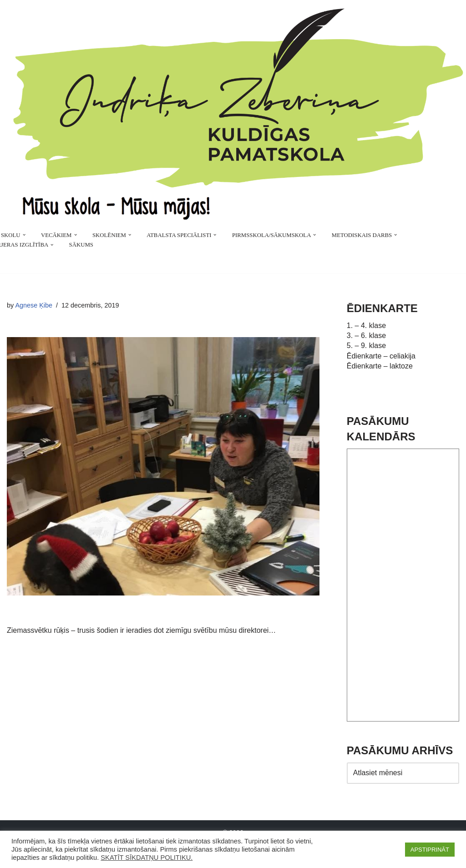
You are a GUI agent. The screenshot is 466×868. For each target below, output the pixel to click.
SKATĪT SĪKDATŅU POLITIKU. (147, 858)
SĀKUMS (81, 245)
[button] (24, 235)
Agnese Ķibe (34, 305)
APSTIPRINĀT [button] (430, 850)
